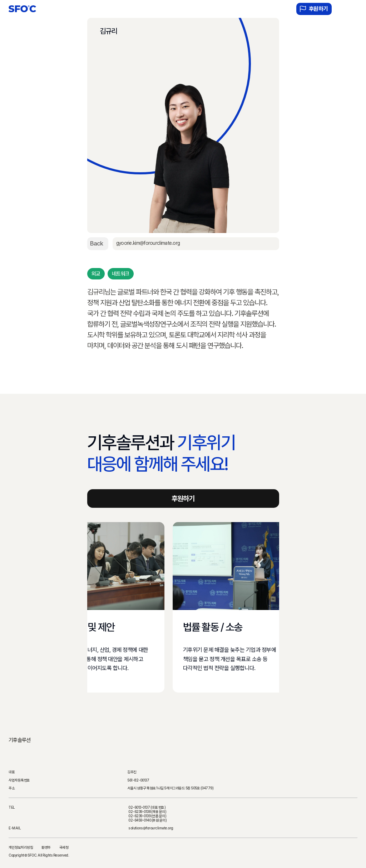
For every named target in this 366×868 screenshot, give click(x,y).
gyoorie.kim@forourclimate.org (148, 243)
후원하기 (314, 9)
